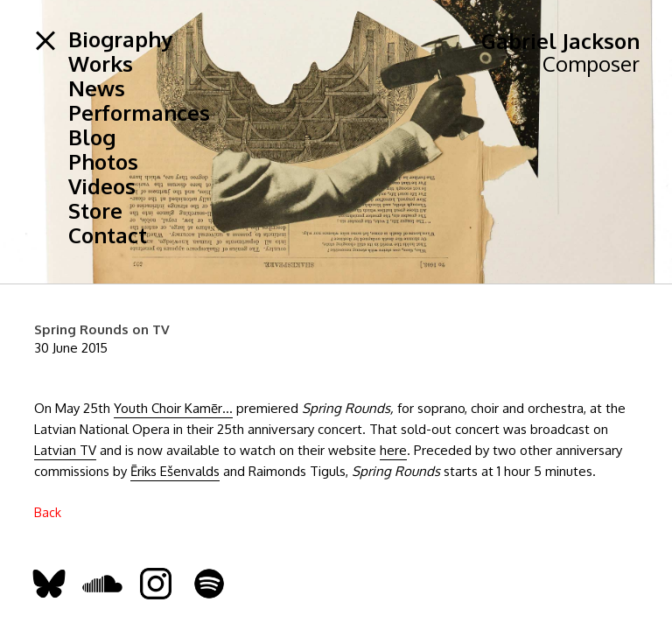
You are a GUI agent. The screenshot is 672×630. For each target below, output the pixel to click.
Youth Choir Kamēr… (173, 408)
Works (101, 64)
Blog (92, 137)
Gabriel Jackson (560, 41)
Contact (108, 235)
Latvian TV (65, 450)
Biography (120, 39)
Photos (103, 162)
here (393, 450)
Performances (139, 113)
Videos (102, 186)
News (97, 88)
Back (48, 512)
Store (95, 211)
